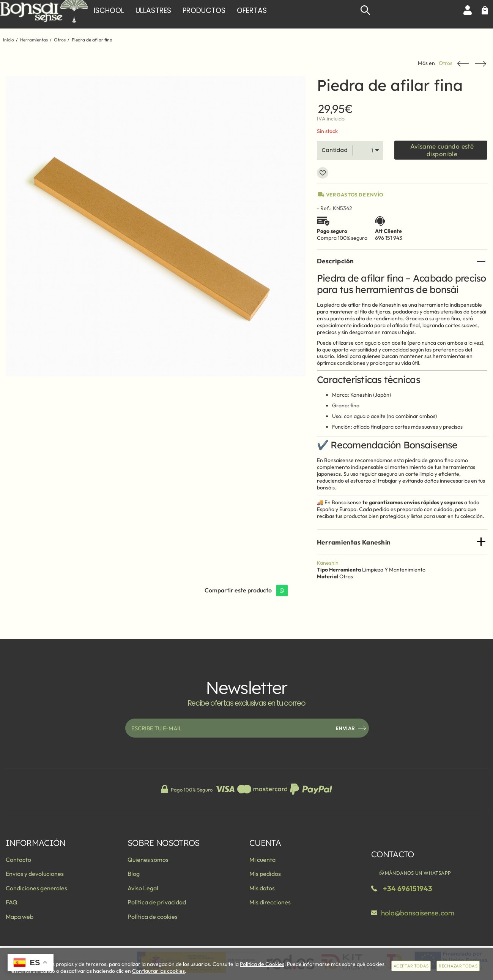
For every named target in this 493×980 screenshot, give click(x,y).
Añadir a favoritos (323, 173)
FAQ (12, 902)
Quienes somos (148, 860)
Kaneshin (328, 563)
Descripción (335, 261)
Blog (134, 874)
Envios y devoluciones (35, 874)
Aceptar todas (411, 966)
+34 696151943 (408, 888)
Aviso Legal (143, 888)
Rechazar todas (458, 966)
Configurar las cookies (158, 971)
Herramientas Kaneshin (354, 542)
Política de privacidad (157, 902)
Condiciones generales (36, 888)
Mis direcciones (270, 902)
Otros (446, 63)
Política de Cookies (262, 964)
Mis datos (262, 888)
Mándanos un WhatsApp (415, 873)
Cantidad (335, 150)
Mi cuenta (262, 860)
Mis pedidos (265, 874)
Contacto (18, 860)
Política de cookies (153, 917)
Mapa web (20, 917)
